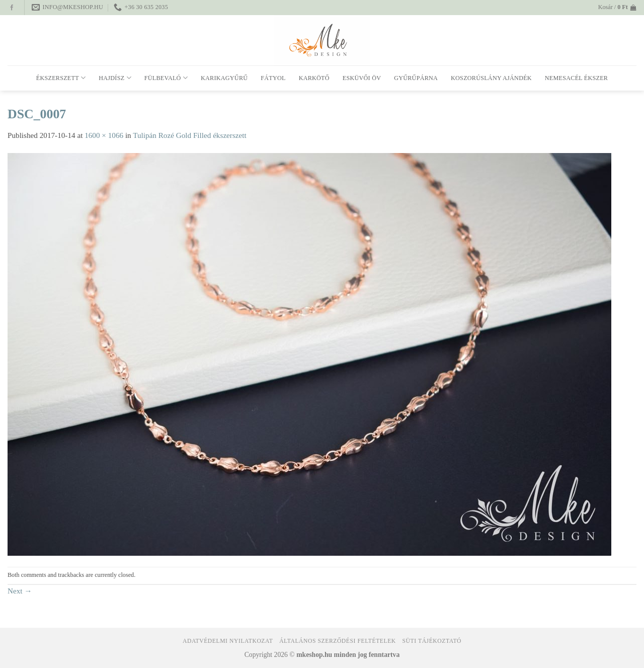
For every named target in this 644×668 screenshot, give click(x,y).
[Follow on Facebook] (12, 8)
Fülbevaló (166, 78)
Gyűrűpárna (416, 78)
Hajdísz (115, 78)
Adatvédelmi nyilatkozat (228, 641)
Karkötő (314, 78)
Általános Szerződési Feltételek (338, 641)
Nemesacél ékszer (576, 78)
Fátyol (273, 78)
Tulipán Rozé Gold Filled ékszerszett (190, 135)
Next (20, 591)
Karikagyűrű (224, 78)
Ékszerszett (61, 78)
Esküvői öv (362, 78)
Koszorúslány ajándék (491, 78)
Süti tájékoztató (432, 641)
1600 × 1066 (104, 135)
